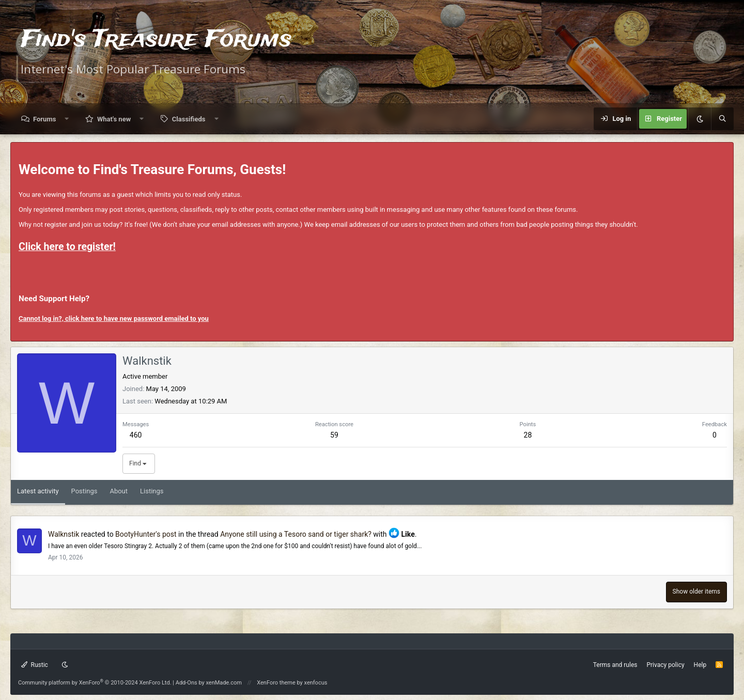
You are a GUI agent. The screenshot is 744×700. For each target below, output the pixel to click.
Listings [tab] (152, 491)
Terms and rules (615, 665)
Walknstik (64, 534)
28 (528, 435)
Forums (44, 119)
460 (136, 435)
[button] (67, 119)
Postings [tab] (84, 491)
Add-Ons (187, 683)
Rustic (35, 665)
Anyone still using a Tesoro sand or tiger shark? (296, 534)
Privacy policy (665, 665)
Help (700, 665)
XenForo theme (276, 683)
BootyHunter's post (146, 534)
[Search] (722, 119)
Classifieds (189, 119)
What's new (114, 119)
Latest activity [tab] (38, 491)
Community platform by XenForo (95, 683)
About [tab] (119, 491)
